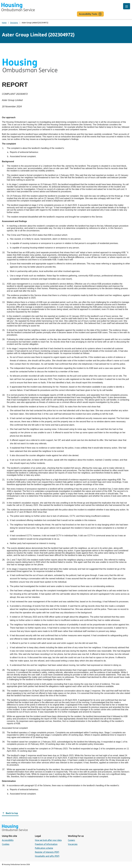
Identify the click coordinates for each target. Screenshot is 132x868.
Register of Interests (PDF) (47, 852)
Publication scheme (44, 848)
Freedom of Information (46, 844)
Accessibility (8, 840)
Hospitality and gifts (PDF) (47, 856)
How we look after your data (48, 840)
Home (4, 23)
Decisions (14, 23)
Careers (71, 840)
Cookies (6, 844)
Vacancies (73, 844)
